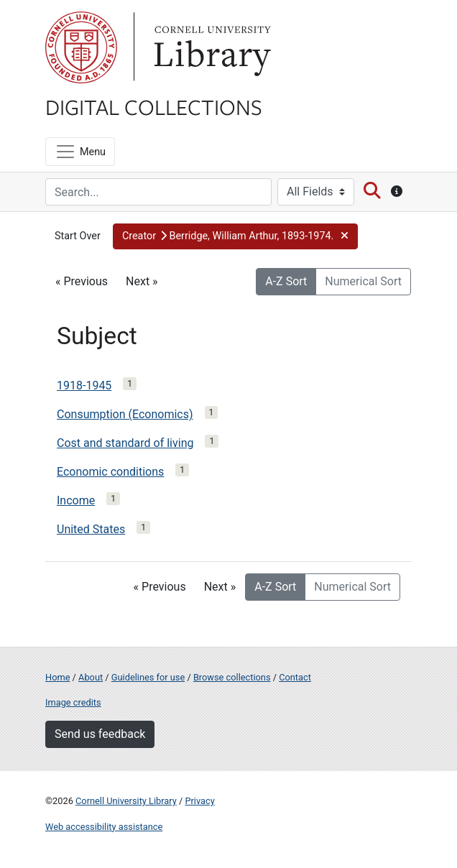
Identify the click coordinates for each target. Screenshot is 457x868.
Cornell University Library (126, 801)
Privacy (199, 801)
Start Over (78, 236)
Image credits (73, 702)
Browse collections (232, 677)
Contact (295, 677)
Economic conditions (110, 472)
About (91, 677)
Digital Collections (154, 106)
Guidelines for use (148, 677)
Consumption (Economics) (125, 414)
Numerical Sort (363, 281)
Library (211, 47)
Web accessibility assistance (104, 827)
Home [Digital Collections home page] (57, 677)
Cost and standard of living (125, 443)
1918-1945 (84, 385)
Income (76, 500)
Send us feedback (100, 734)
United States (91, 529)
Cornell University (81, 47)
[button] (235, 236)
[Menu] (80, 152)
